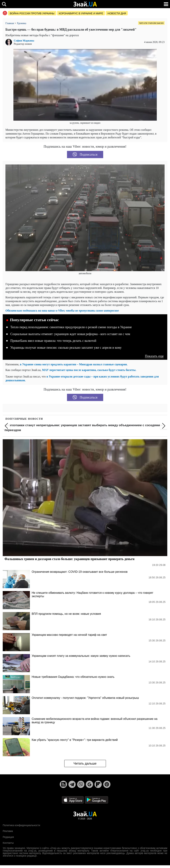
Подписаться (85, 155)
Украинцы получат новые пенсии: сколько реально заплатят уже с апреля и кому (66, 348)
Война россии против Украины (32, 13)
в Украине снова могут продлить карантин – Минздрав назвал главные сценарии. (74, 364)
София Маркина (24, 41)
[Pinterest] (107, 784)
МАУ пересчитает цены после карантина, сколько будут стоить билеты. (89, 370)
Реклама (8, 831)
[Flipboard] (98, 784)
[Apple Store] (73, 800)
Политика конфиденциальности (21, 825)
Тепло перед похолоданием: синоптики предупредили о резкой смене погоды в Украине (71, 327)
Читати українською (151, 23)
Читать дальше (85, 763)
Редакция (8, 837)
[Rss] (63, 784)
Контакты (8, 843)
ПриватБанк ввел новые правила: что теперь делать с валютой (53, 341)
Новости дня (117, 13)
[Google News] (89, 784)
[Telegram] (72, 784)
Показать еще (154, 356)
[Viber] (81, 784)
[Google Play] (96, 800)
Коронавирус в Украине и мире (81, 13)
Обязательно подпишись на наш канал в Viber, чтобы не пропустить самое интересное (62, 311)
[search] (4, 4)
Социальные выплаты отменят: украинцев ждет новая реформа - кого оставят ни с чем (70, 334)
